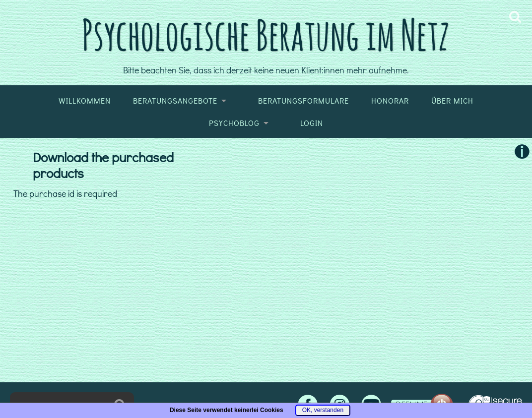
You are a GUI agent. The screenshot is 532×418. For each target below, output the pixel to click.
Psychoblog (234, 123)
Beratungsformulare (303, 101)
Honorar (390, 101)
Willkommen (85, 101)
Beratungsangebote (175, 101)
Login (312, 123)
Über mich (452, 101)
